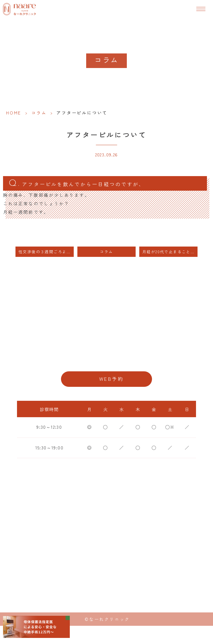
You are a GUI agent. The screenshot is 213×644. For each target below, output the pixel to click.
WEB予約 (111, 379)
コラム (39, 113)
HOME (14, 113)
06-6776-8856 (106, 359)
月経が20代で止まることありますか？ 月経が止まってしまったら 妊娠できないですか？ (170, 252)
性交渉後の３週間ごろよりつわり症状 (46, 252)
